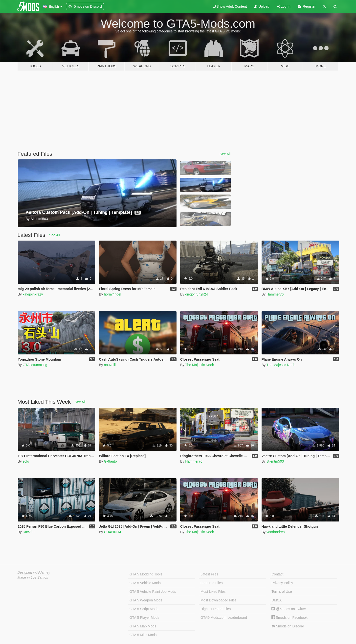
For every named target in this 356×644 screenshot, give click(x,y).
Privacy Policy (282, 583)
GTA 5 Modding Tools (146, 574)
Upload (262, 6)
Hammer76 (275, 294)
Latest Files (209, 574)
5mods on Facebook (289, 618)
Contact (277, 574)
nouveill (110, 365)
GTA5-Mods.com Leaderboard (224, 618)
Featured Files (211, 583)
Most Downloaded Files (219, 600)
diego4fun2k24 (197, 294)
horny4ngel (112, 294)
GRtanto (110, 461)
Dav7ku (29, 532)
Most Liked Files (213, 592)
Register (307, 6)
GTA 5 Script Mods (144, 609)
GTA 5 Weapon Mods (146, 600)
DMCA (277, 600)
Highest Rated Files (216, 609)
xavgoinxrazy (33, 294)
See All (225, 154)
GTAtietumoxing (35, 365)
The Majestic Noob (200, 365)
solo (26, 461)
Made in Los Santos (33, 577)
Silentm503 (275, 461)
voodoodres (276, 532)
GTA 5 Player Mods (144, 618)
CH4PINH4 (112, 532)
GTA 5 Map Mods (143, 626)
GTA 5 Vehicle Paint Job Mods (153, 592)
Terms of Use (282, 592)
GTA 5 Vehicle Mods (145, 583)
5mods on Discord (288, 626)
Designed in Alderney (34, 572)
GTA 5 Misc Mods (143, 635)
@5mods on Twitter (289, 609)
